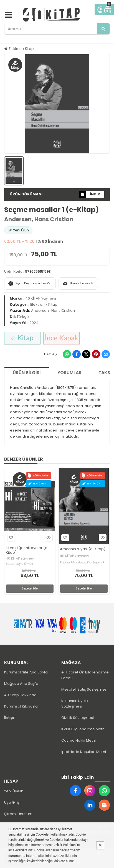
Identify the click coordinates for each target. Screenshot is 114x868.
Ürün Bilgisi (27, 373)
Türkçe (23, 317)
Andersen (18, 219)
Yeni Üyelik (14, 791)
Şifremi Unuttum (18, 814)
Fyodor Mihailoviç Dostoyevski (83, 562)
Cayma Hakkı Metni (78, 740)
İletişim (10, 717)
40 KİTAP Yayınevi (41, 298)
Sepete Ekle (30, 589)
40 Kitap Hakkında (20, 695)
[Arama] (103, 29)
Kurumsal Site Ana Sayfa (26, 672)
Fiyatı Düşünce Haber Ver (30, 284)
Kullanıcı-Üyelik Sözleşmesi (75, 704)
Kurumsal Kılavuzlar (22, 706)
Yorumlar (69, 373)
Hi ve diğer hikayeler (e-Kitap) (28, 550)
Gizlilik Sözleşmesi (78, 718)
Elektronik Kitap (21, 49)
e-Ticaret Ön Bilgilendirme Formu (85, 675)
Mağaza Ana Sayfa (21, 684)
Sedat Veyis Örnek (20, 564)
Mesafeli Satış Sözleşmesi (84, 689)
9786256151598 (38, 271)
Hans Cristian (54, 219)
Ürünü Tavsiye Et (78, 284)
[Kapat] (100, 845)
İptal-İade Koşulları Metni (84, 752)
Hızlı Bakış (48, 538)
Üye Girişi (12, 802)
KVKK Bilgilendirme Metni (83, 729)
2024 (34, 323)
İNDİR (90, 194)
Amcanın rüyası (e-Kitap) (83, 549)
